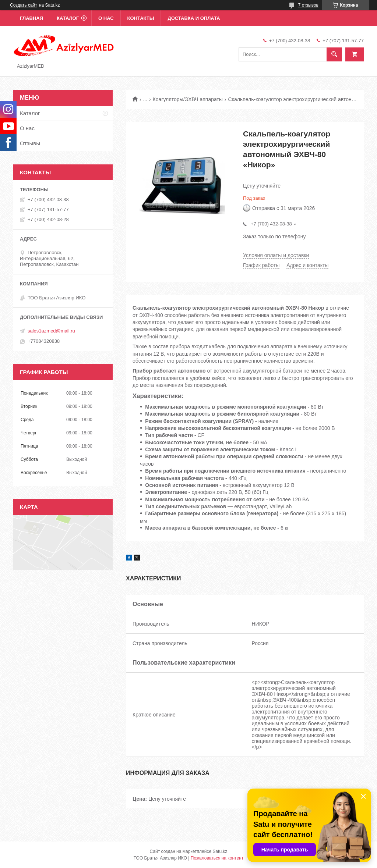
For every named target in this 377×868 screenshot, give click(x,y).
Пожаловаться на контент (217, 858)
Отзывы (30, 143)
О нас (106, 18)
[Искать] (334, 54)
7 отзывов (308, 5)
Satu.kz (220, 851)
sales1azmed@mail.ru (51, 331)
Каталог (68, 18)
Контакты (141, 18)
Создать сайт (24, 5)
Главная (31, 18)
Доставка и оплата (194, 18)
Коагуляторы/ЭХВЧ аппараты (188, 99)
